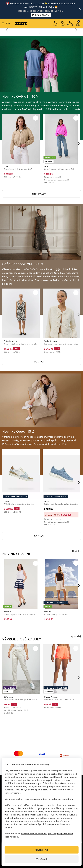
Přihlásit (70, 23)
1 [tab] (39, 34)
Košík (78, 23)
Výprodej (76, 636)
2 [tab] (44, 34)
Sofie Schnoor (10, 341)
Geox (6, 501)
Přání (63, 23)
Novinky (76, 551)
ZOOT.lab (8, 697)
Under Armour (51, 697)
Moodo (7, 612)
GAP (6, 166)
